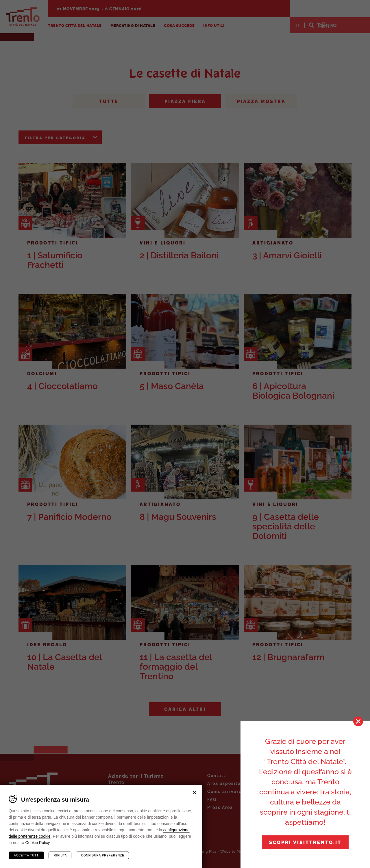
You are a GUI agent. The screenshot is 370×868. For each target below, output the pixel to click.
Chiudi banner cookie (195, 793)
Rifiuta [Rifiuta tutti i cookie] (60, 855)
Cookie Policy (38, 843)
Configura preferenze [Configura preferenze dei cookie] (102, 855)
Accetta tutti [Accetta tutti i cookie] (27, 855)
